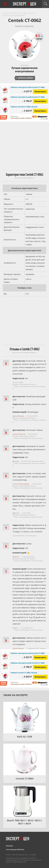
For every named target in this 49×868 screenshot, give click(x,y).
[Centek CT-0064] (24, 759)
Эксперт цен (25, 4)
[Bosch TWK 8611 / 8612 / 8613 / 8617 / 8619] (24, 801)
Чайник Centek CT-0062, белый (24, 107)
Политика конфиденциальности (21, 859)
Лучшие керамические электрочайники (24, 70)
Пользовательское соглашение (17, 858)
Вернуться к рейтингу (25, 78)
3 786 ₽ (27, 101)
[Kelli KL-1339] (24, 718)
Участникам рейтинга (15, 850)
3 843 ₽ (27, 111)
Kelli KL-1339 (25, 737)
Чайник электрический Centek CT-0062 (28, 87)
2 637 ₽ (27, 91)
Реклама (9, 846)
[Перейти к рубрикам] (5, 4)
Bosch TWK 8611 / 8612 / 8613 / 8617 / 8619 (25, 822)
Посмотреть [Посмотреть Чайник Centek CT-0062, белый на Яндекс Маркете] (40, 111)
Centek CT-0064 (25, 779)
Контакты (33, 855)
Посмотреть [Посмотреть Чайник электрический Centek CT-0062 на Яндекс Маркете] (40, 91)
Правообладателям (19, 862)
